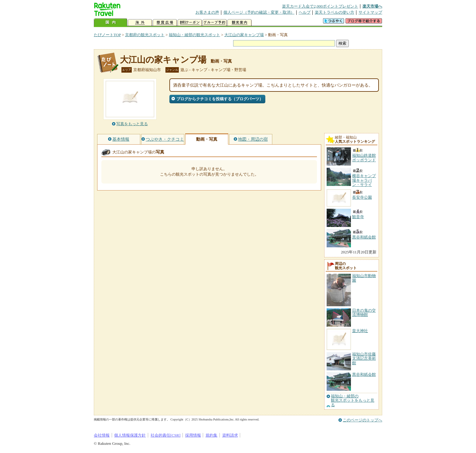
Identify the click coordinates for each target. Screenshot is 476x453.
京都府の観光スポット (145, 35)
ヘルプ (305, 12)
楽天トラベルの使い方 (335, 12)
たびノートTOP (107, 35)
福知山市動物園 (364, 278)
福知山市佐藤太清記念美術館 (364, 359)
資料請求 (230, 435)
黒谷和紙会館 (364, 374)
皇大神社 (360, 331)
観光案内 (240, 23)
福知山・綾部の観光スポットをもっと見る (353, 401)
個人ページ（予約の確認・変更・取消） (259, 12)
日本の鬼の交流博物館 (364, 312)
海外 (140, 23)
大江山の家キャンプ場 (244, 35)
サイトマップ (370, 12)
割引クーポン (190, 23)
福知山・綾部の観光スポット (194, 35)
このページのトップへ (362, 420)
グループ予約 (215, 23)
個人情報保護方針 (130, 435)
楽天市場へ (372, 6)
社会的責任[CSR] (166, 435)
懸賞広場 (165, 23)
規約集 (211, 435)
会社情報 (102, 435)
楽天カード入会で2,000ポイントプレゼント (320, 6)
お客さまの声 (207, 12)
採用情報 (193, 435)
